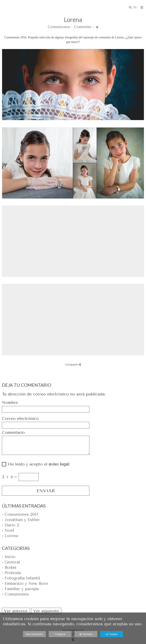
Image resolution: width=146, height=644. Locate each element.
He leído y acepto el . (38, 464)
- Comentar (82, 27)
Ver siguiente (46, 611)
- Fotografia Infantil (21, 578)
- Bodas (9, 567)
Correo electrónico (20, 419)
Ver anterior (16, 611)
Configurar (60, 634)
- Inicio (9, 557)
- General (11, 562)
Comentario (13, 433)
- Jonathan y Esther (21, 520)
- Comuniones (15, 594)
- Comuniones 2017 (20, 514)
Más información (34, 634)
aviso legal (59, 464)
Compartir (73, 364)
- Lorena (10, 536)
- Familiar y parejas (20, 589)
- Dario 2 (10, 525)
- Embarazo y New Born (25, 583)
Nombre (10, 403)
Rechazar (86, 634)
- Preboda (11, 573)
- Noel (8, 530)
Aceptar (111, 634)
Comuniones (59, 27)
